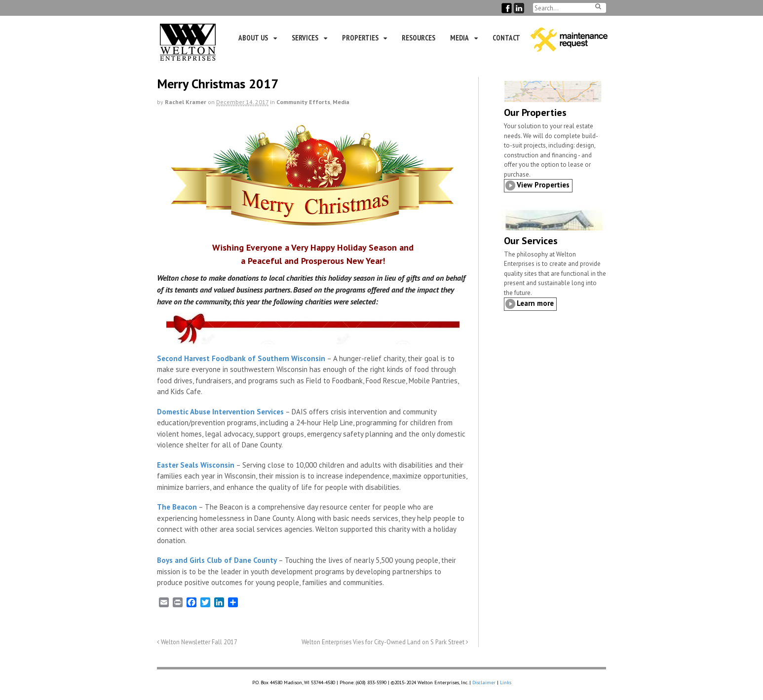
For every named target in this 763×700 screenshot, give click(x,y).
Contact (506, 38)
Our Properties (535, 112)
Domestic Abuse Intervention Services (220, 412)
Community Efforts (303, 102)
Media (459, 38)
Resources (419, 38)
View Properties (543, 185)
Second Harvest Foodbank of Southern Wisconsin (241, 358)
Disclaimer (484, 682)
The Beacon (177, 507)
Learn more (535, 303)
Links (506, 682)
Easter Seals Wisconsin (196, 465)
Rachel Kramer (186, 102)
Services (305, 38)
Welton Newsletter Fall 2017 (197, 642)
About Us (253, 38)
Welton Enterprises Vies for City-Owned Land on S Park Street (385, 642)
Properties (360, 38)
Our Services (531, 241)
